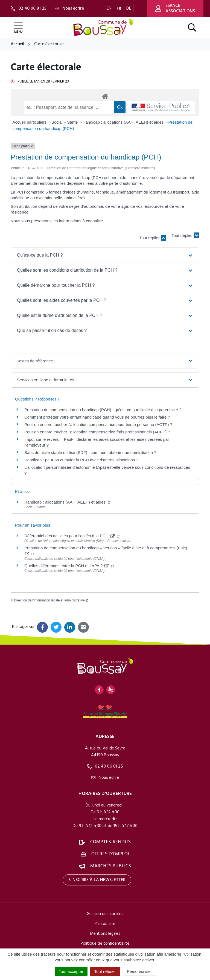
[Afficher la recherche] (192, 27)
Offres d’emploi (110, 854)
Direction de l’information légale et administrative (51, 600)
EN (109, 8)
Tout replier (153, 238)
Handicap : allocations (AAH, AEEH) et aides (124, 122)
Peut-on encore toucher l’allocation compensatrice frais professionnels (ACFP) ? (97, 432)
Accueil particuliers (30, 122)
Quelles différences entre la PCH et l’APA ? (69, 566)
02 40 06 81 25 (105, 766)
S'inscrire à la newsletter (97, 880)
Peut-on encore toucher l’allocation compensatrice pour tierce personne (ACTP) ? (98, 424)
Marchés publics (111, 866)
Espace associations (175, 8)
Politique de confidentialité (105, 944)
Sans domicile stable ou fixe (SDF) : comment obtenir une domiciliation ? (90, 452)
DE (129, 8)
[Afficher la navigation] (18, 28)
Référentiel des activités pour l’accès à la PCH (72, 536)
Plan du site (105, 924)
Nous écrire (105, 778)
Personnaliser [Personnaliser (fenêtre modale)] (139, 971)
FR (119, 8)
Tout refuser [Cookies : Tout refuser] (105, 971)
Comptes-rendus (110, 842)
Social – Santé (65, 122)
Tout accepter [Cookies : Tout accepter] (71, 971)
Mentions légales (105, 934)
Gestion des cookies (105, 914)
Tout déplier (185, 235)
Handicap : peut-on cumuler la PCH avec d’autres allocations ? (82, 460)
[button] (105, 255)
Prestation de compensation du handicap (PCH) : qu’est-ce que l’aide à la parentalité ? (103, 410)
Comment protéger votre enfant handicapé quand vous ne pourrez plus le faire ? (97, 417)
